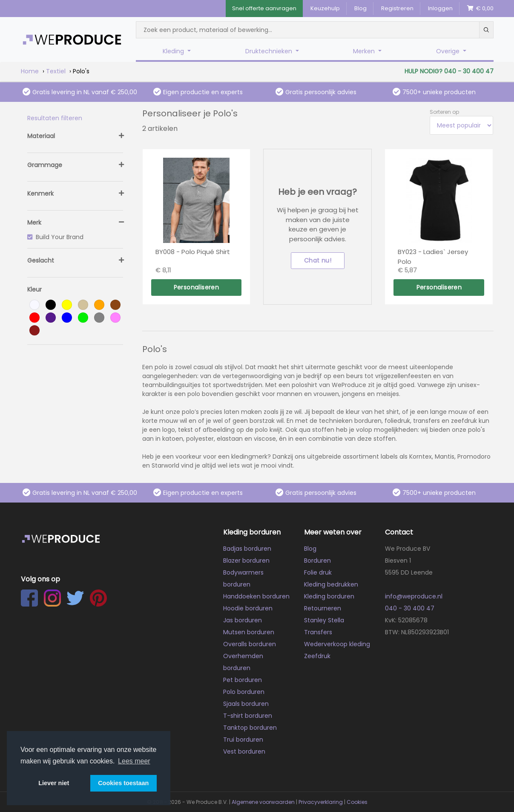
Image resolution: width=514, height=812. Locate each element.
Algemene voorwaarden (263, 802)
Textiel (56, 71)
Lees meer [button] (134, 761)
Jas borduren (243, 620)
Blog (360, 8)
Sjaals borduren (246, 704)
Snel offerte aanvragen (264, 8)
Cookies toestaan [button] (123, 783)
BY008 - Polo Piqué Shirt (193, 252)
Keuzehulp (325, 8)
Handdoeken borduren (256, 596)
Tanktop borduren (250, 728)
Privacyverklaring (321, 802)
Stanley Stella (324, 620)
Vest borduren (244, 751)
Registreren (397, 8)
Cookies (357, 802)
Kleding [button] (174, 51)
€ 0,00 (480, 8)
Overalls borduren (250, 644)
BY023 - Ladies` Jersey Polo (433, 257)
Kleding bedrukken (331, 584)
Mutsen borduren (249, 632)
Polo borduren (244, 692)
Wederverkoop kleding (337, 644)
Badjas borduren (247, 549)
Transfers (318, 632)
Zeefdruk (317, 656)
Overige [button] (449, 51)
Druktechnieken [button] (270, 51)
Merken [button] (365, 51)
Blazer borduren (246, 561)
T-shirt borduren (248, 716)
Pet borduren (243, 680)
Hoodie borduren (248, 608)
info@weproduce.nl (414, 596)
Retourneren (323, 608)
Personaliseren (197, 287)
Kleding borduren (329, 596)
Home (30, 71)
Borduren (317, 561)
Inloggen (440, 8)
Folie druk (318, 572)
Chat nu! (318, 260)
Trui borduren (243, 740)
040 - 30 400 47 (410, 608)
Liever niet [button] (54, 783)
